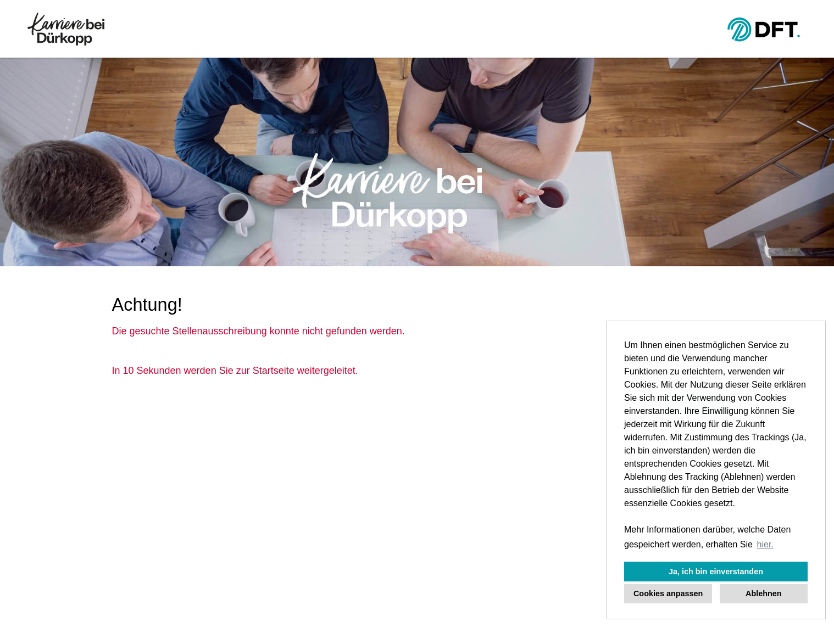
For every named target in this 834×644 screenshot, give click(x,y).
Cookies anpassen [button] (668, 593)
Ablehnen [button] (764, 593)
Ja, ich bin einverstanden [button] (716, 572)
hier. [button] (765, 544)
